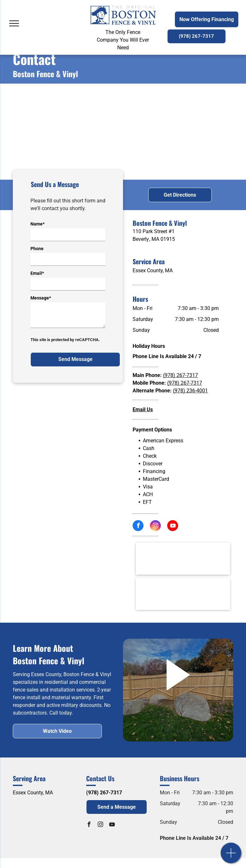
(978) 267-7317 (180, 375)
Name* (37, 224)
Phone (37, 249)
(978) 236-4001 (190, 391)
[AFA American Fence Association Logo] (183, 559)
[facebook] (138, 526)
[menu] (14, 23)
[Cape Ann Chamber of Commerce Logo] (183, 594)
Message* (41, 298)
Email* (37, 273)
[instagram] (155, 526)
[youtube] (173, 526)
